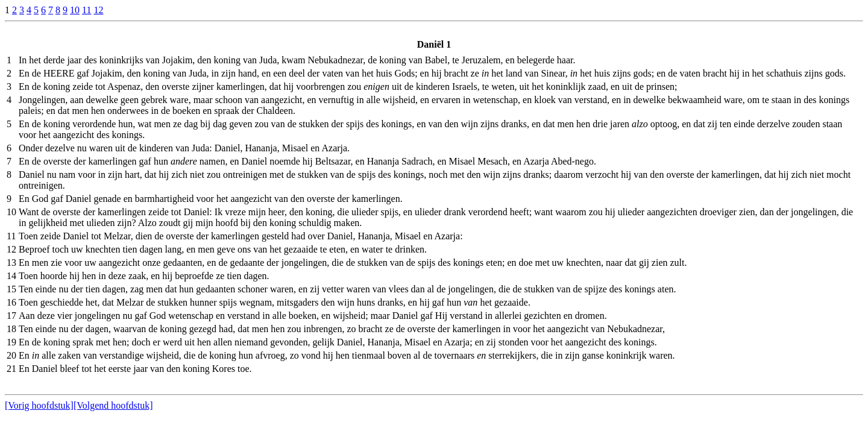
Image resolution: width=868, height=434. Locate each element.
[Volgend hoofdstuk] (113, 405)
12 (98, 10)
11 (86, 10)
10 (75, 10)
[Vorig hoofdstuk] (39, 405)
